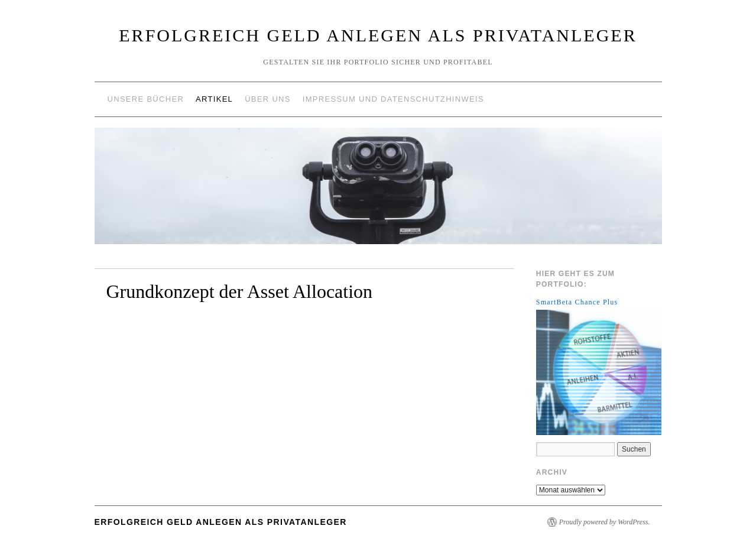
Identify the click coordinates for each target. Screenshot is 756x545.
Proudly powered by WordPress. (605, 522)
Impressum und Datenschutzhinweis (393, 99)
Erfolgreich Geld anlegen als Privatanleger (378, 35)
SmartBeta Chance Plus (577, 302)
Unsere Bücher (146, 99)
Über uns (268, 99)
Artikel (214, 99)
